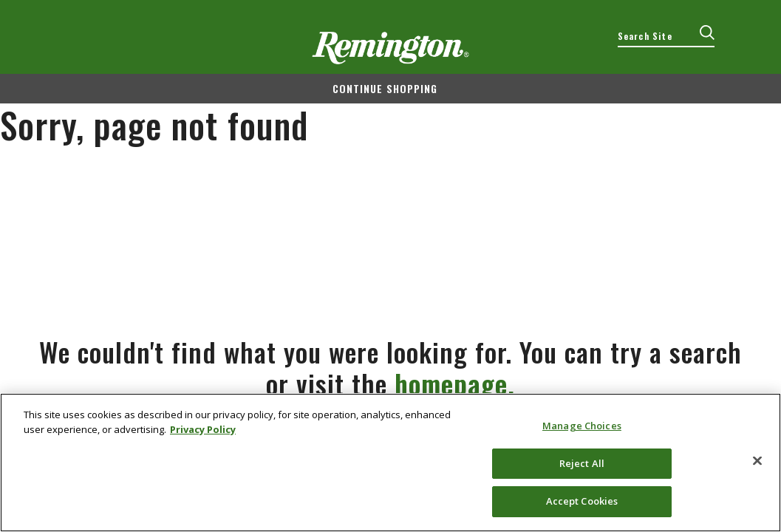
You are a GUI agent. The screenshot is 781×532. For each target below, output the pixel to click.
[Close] (757, 461)
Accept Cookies (582, 501)
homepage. (455, 383)
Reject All (582, 463)
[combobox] (666, 36)
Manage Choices (582, 426)
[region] (390, 463)
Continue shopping (385, 88)
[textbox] (666, 36)
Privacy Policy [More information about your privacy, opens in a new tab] (203, 429)
